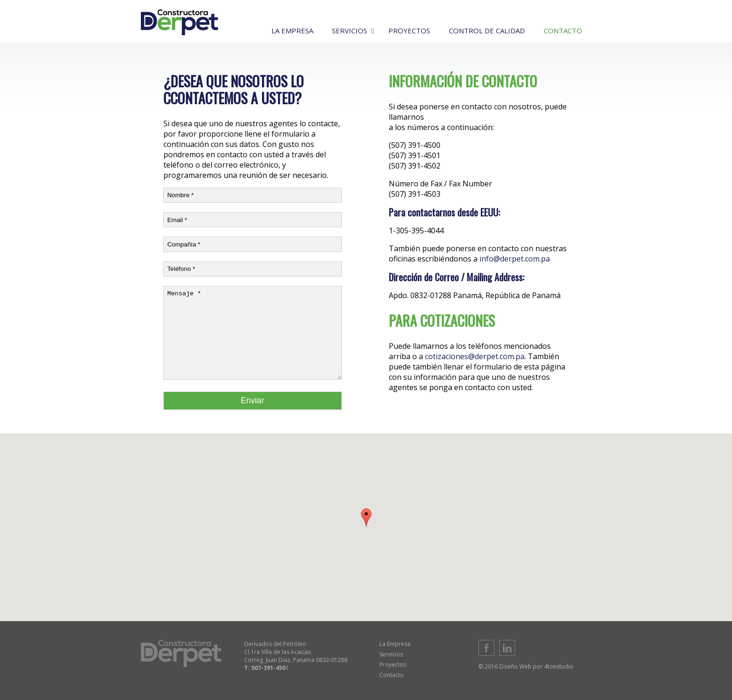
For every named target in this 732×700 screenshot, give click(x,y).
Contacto (392, 675)
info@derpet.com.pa (515, 259)
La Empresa (395, 644)
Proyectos (393, 665)
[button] (366, 518)
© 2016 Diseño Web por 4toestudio (526, 666)
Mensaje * (253, 333)
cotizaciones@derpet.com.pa (475, 356)
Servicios (391, 654)
